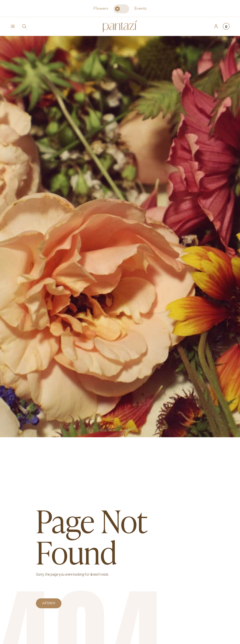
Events (140, 8)
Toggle (121, 9)
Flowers (101, 8)
